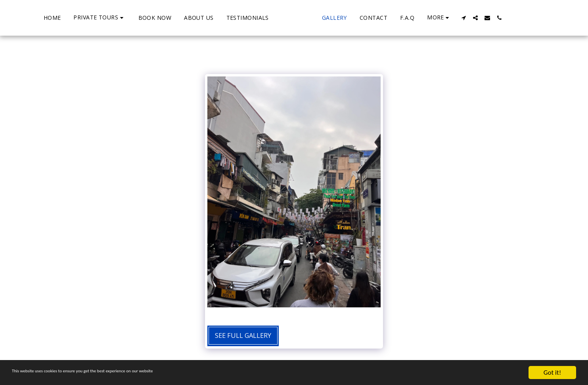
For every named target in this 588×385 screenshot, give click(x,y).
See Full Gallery (243, 335)
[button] (69, 18)
